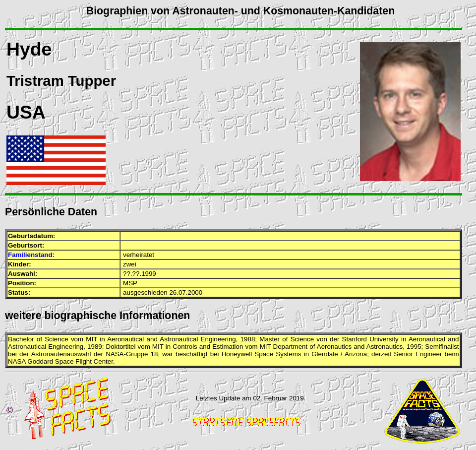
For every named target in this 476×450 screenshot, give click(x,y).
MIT (91, 339)
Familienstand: (31, 255)
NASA (115, 354)
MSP (130, 283)
